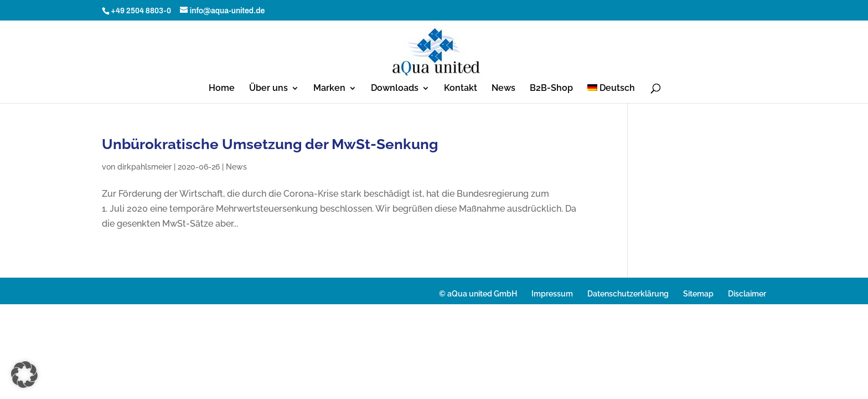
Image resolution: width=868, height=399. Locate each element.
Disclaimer (747, 294)
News (503, 89)
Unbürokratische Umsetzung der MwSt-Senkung (270, 144)
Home (222, 89)
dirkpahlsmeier (144, 167)
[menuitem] (611, 94)
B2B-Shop (551, 89)
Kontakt (461, 89)
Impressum (552, 294)
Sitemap (698, 294)
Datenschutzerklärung (628, 294)
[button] (24, 375)
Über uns (268, 89)
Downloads (395, 89)
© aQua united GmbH (478, 294)
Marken (329, 89)
